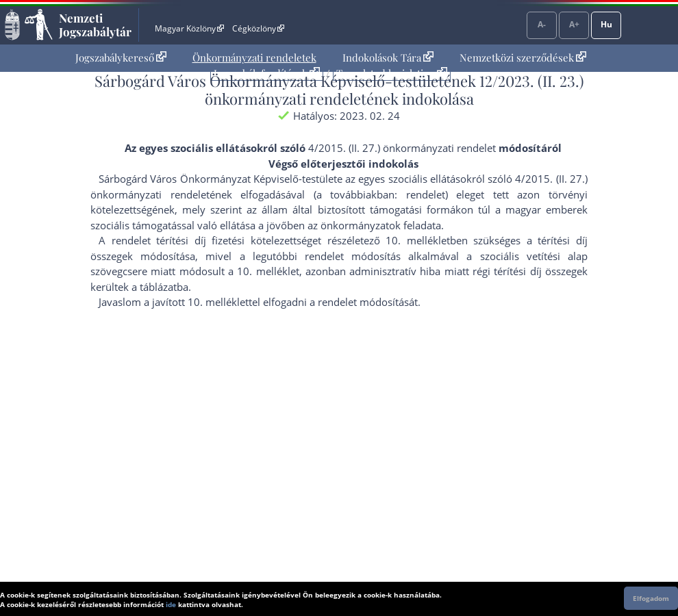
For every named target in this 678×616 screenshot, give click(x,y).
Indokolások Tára (388, 57)
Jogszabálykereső (121, 57)
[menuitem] (121, 58)
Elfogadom (651, 598)
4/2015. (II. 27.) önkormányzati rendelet (402, 148)
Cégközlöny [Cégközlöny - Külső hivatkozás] (258, 28)
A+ (574, 24)
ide (171, 604)
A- (542, 24)
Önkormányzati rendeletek (254, 57)
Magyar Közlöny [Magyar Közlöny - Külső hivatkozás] (189, 28)
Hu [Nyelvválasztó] (606, 24)
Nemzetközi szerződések (523, 57)
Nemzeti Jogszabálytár (95, 25)
